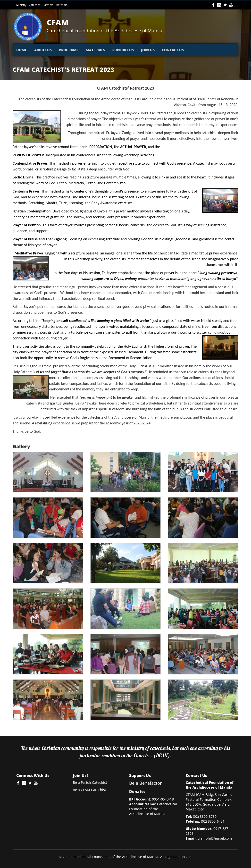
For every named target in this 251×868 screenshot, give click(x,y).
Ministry (21, 5)
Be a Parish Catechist (90, 782)
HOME (22, 50)
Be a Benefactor (145, 783)
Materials (61, 5)
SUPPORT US (123, 50)
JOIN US (148, 50)
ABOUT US (43, 50)
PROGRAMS (69, 50)
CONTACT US (173, 50)
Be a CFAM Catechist (89, 790)
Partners (48, 5)
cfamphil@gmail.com (215, 838)
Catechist (35, 5)
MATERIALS (95, 50)
